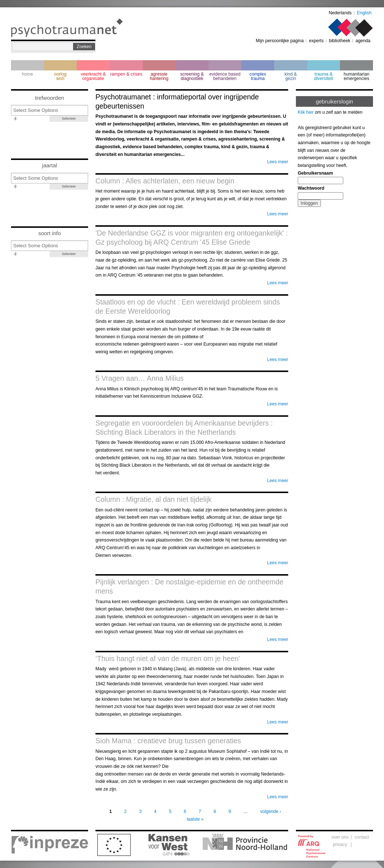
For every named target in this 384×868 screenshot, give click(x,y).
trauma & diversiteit (324, 76)
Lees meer (278, 162)
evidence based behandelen (225, 76)
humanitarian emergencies (356, 76)
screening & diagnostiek (192, 76)
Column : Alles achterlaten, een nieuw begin (165, 181)
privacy (340, 845)
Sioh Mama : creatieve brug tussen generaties (168, 741)
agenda (363, 41)
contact (362, 837)
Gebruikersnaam (315, 173)
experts (316, 41)
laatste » (195, 819)
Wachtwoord (311, 188)
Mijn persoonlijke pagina (280, 41)
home (28, 74)
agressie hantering (159, 76)
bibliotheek (340, 41)
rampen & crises (126, 74)
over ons (340, 837)
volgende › (271, 812)
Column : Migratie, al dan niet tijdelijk (154, 499)
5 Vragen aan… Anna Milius (140, 378)
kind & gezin (291, 76)
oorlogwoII (61, 76)
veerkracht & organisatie (93, 76)
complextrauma (258, 76)
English (364, 13)
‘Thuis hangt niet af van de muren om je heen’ (168, 659)
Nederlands (340, 13)
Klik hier (306, 112)
